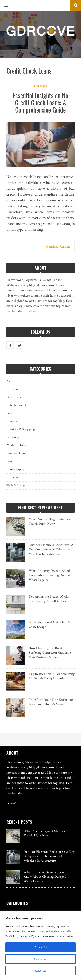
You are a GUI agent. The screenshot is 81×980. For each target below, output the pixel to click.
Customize (40, 959)
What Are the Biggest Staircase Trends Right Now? (50, 521)
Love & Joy (14, 437)
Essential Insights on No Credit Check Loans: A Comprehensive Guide (40, 102)
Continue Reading (58, 247)
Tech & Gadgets (17, 485)
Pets (9, 461)
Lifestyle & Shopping (21, 429)
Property (13, 477)
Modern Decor (17, 445)
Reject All (40, 971)
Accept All (41, 947)
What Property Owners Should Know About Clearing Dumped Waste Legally (50, 575)
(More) (11, 804)
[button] (4, 5)
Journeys (12, 421)
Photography (15, 469)
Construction (15, 397)
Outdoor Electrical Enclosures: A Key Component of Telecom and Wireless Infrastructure (51, 550)
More (32, 311)
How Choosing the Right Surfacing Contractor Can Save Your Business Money (50, 653)
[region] (40, 946)
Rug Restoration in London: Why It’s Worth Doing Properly (52, 676)
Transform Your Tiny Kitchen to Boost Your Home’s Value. (51, 702)
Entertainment (16, 405)
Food (10, 413)
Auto (10, 381)
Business (40, 87)
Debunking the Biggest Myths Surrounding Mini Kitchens (49, 599)
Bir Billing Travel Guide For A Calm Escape (49, 625)
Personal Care (16, 453)
